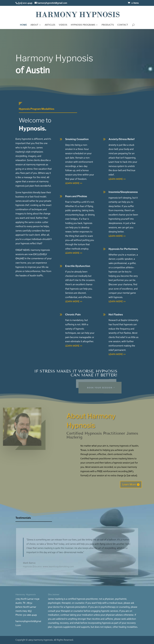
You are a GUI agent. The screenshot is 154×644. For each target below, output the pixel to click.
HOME (23, 25)
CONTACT (123, 25)
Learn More (129, 484)
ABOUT (34, 25)
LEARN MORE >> (74, 183)
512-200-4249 (30, 615)
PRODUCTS (108, 25)
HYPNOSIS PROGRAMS (83, 25)
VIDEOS (63, 25)
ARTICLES (50, 25)
